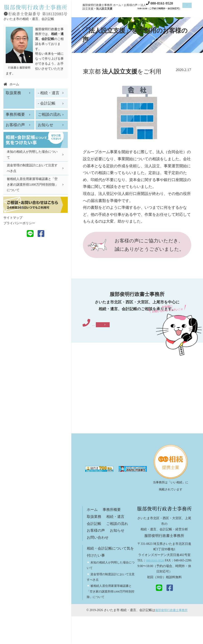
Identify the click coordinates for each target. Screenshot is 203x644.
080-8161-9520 (115, 333)
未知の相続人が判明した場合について (32, 154)
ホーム (93, 537)
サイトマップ (13, 218)
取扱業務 (94, 544)
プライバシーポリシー (19, 223)
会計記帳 (94, 551)
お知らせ (119, 558)
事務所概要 (113, 537)
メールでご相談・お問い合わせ (114, 351)
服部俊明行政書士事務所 (172, 638)
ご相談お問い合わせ (181, 9)
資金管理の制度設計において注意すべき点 (32, 168)
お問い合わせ (98, 565)
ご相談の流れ (119, 551)
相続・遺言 (117, 544)
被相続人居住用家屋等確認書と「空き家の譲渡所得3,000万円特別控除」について (111, 619)
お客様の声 (96, 558)
